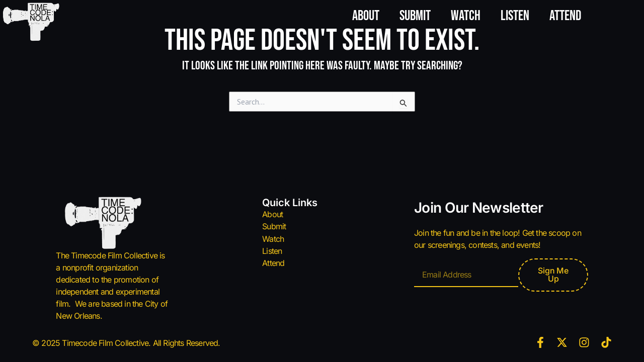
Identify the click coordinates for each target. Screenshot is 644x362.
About (366, 16)
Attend (565, 16)
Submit (415, 16)
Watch (466, 16)
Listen (515, 16)
